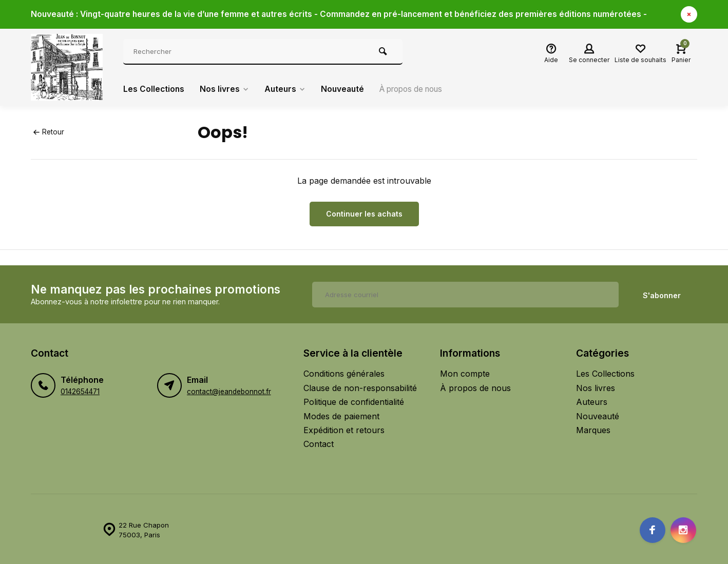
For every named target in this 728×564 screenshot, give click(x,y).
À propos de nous (419, 89)
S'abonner (662, 293)
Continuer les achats (364, 214)
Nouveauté (346, 89)
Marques (593, 428)
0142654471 (80, 390)
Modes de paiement (341, 414)
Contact (319, 442)
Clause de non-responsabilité (360, 386)
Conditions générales (344, 372)
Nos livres (226, 89)
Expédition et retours (344, 428)
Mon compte (465, 372)
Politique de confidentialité (354, 400)
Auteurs (287, 89)
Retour (49, 132)
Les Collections (154, 89)
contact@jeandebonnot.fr (229, 390)
